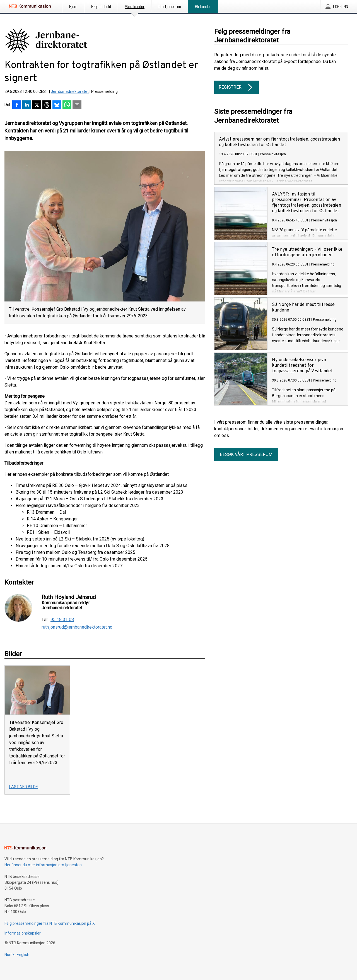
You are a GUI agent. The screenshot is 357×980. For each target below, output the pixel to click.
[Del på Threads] (47, 105)
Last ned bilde (24, 787)
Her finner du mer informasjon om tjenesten (43, 865)
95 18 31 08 (62, 620)
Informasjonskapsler (23, 933)
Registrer (237, 87)
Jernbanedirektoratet (70, 91)
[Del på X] (37, 105)
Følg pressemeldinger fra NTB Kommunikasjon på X (50, 923)
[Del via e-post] (77, 105)
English (23, 955)
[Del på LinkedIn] (27, 105)
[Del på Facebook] (17, 105)
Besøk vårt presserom (246, 454)
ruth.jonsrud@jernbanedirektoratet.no (77, 627)
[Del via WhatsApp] (67, 105)
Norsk (9, 955)
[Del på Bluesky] (57, 105)
